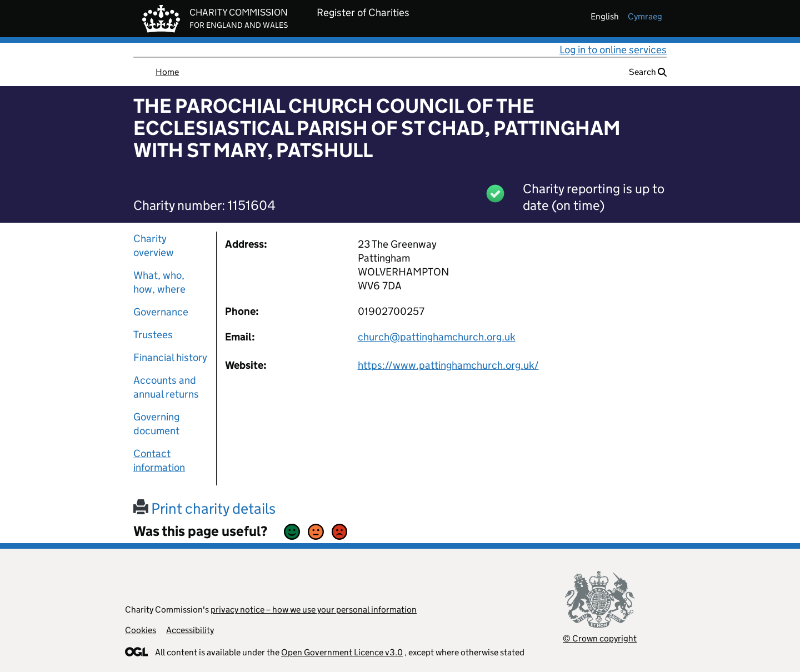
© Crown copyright (600, 638)
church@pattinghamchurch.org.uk (437, 337)
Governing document (156, 424)
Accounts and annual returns (166, 387)
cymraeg (645, 16)
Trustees (153, 335)
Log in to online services (613, 50)
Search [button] (648, 72)
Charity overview (154, 245)
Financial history (170, 357)
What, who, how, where (159, 282)
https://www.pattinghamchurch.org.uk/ (448, 365)
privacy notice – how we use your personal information (314, 610)
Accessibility (190, 630)
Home (167, 72)
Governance (161, 312)
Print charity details (204, 508)
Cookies (141, 630)
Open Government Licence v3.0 (342, 652)
